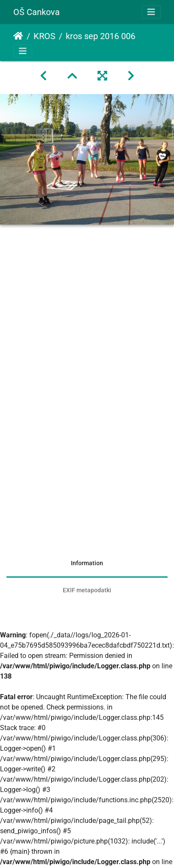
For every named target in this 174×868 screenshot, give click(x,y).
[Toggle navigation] (151, 12)
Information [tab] (87, 563)
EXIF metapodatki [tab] (87, 590)
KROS (44, 36)
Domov (18, 36)
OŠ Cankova (37, 12)
